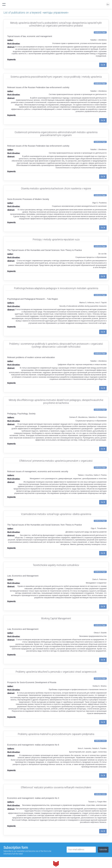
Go (103, 65)
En (108, 5)
